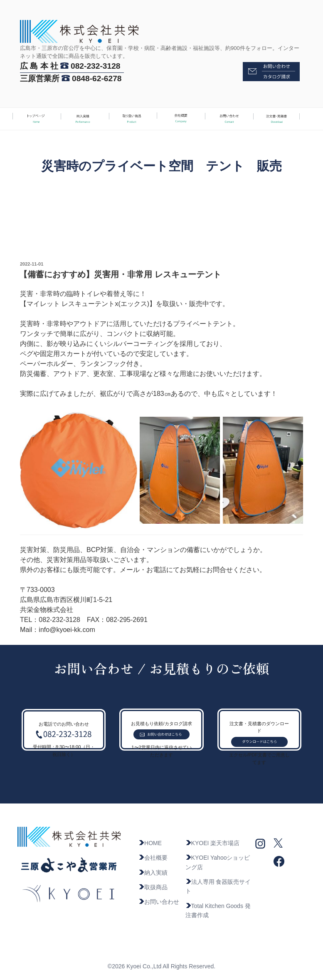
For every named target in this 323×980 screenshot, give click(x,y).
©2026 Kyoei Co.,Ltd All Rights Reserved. (161, 966)
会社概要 (153, 858)
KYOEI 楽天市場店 (213, 843)
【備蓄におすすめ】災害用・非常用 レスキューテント (120, 274)
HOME (150, 843)
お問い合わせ (159, 902)
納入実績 (153, 873)
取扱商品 (153, 887)
